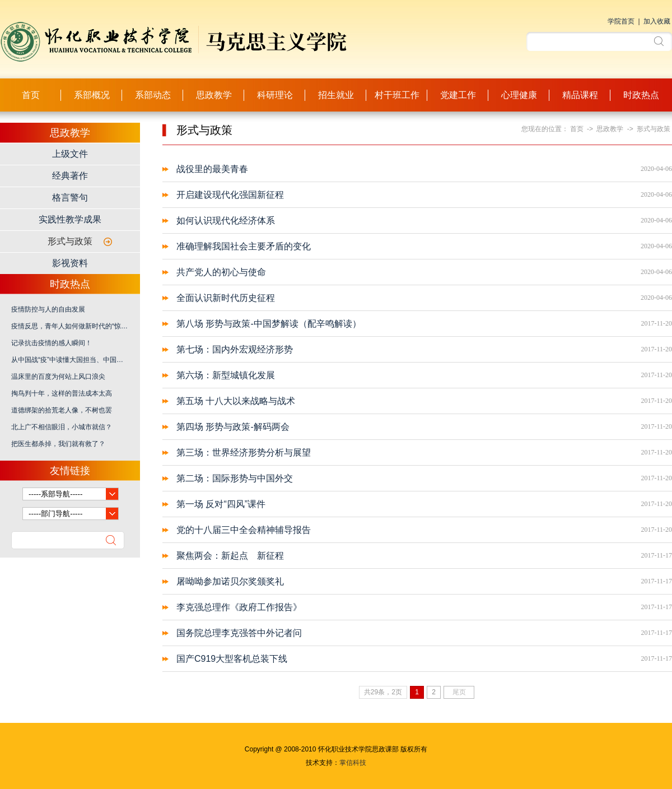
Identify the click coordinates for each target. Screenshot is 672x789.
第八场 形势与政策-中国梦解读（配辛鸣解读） (269, 324)
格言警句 (70, 198)
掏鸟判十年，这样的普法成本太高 (62, 393)
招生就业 (336, 95)
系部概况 (92, 95)
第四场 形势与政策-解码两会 (233, 427)
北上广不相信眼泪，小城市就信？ (62, 427)
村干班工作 (397, 95)
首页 (31, 95)
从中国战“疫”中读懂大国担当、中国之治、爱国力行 (70, 360)
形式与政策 (70, 241)
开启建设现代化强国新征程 (230, 195)
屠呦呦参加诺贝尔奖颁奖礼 (230, 581)
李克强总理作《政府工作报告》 (239, 607)
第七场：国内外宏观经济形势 (235, 349)
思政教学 (214, 95)
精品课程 (580, 95)
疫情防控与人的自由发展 (48, 309)
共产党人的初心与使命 (221, 272)
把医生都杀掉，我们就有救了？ (58, 444)
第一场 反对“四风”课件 (221, 504)
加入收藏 (657, 21)
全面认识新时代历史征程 (226, 298)
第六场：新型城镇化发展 (226, 375)
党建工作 (458, 95)
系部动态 (153, 95)
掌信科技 (353, 763)
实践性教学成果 (70, 219)
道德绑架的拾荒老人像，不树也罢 (62, 410)
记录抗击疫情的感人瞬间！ (52, 343)
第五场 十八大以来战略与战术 (236, 401)
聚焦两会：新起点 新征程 (230, 556)
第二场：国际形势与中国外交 (235, 478)
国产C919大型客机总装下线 (232, 659)
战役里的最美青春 (212, 169)
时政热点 (641, 95)
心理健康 (519, 95)
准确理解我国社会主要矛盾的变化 (244, 246)
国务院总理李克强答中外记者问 (239, 633)
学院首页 (621, 21)
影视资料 (70, 263)
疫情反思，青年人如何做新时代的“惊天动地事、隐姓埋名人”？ (70, 326)
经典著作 (70, 176)
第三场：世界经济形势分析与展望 (244, 452)
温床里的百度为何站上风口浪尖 (58, 377)
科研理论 (275, 95)
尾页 (459, 692)
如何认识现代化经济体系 (226, 221)
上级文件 (70, 154)
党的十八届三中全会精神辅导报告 (244, 530)
